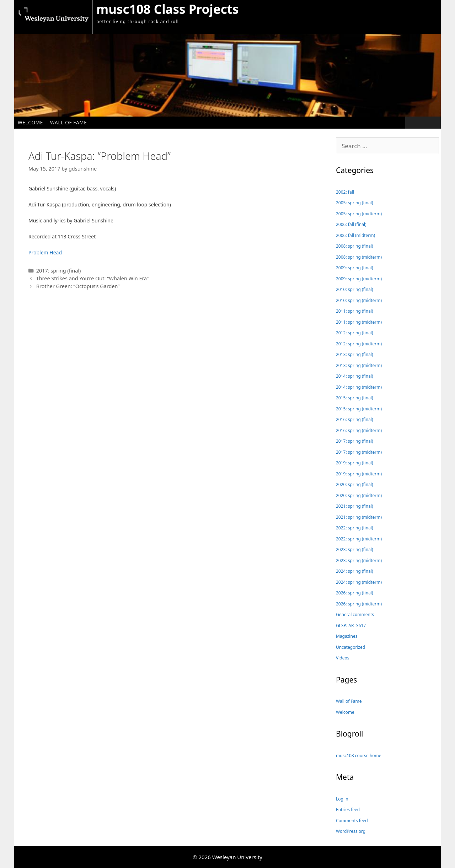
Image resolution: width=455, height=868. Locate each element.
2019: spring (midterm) (359, 474)
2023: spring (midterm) (359, 560)
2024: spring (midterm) (359, 582)
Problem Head (45, 252)
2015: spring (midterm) (359, 409)
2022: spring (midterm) (359, 539)
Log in (342, 799)
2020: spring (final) (355, 484)
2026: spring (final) (355, 593)
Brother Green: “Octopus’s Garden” (78, 286)
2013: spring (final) (355, 354)
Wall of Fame (69, 122)
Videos (342, 658)
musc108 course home (359, 756)
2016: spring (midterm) (359, 430)
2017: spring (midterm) (359, 452)
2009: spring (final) (355, 268)
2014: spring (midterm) (359, 387)
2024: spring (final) (355, 571)
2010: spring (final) (355, 289)
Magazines (347, 636)
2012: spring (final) (355, 333)
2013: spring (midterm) (359, 365)
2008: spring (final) (355, 246)
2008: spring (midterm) (359, 257)
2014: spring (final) (355, 376)
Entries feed (348, 810)
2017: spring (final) (59, 271)
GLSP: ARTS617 (351, 626)
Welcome (30, 122)
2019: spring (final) (355, 463)
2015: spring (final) (355, 398)
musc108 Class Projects (167, 9)
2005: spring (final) (355, 203)
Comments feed (352, 821)
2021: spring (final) (355, 506)
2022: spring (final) (355, 528)
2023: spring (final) (355, 549)
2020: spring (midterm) (359, 495)
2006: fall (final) (351, 224)
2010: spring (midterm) (359, 300)
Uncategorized (350, 647)
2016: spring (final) (355, 419)
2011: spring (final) (355, 311)
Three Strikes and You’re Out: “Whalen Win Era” (93, 278)
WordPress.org (351, 831)
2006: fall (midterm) (355, 235)
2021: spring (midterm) (359, 517)
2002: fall (345, 192)
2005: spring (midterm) (359, 214)
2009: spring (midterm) (359, 279)
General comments (355, 614)
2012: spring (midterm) (359, 344)
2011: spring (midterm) (359, 322)
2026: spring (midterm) (359, 604)
